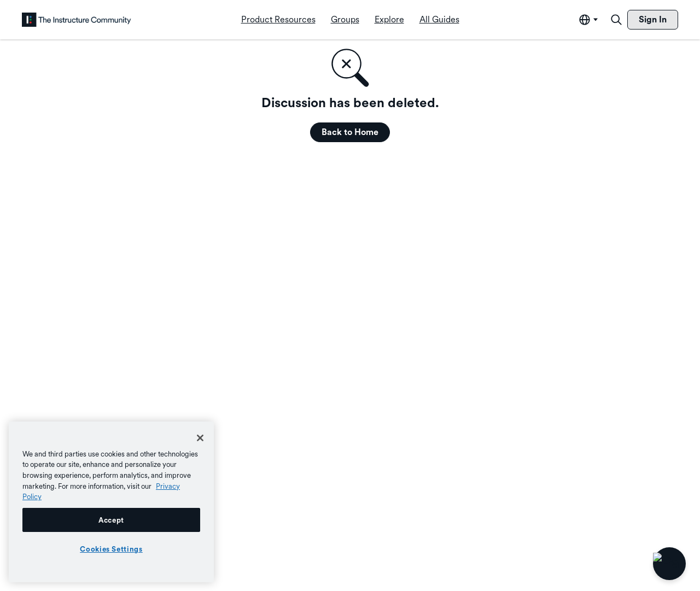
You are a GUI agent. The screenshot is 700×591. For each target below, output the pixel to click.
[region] (111, 502)
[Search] (616, 20)
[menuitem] (278, 20)
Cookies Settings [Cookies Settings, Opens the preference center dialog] (111, 549)
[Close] (200, 438)
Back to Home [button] (350, 132)
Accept (111, 520)
